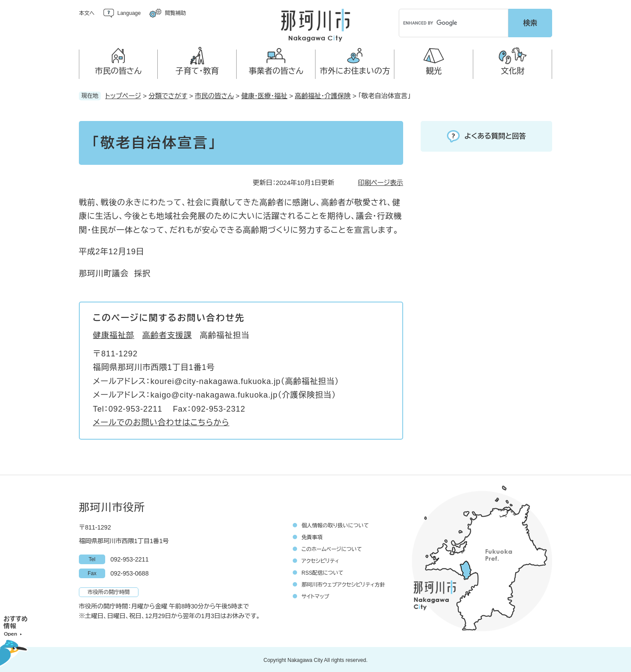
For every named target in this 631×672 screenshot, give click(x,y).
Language (129, 13)
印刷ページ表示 (381, 181)
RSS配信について (323, 572)
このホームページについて (332, 548)
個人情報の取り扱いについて (335, 524)
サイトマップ (315, 595)
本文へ (87, 13)
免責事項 (312, 536)
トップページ (123, 94)
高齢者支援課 (167, 334)
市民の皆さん (214, 94)
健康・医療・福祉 (264, 94)
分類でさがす (168, 94)
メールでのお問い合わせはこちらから (161, 421)
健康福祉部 (114, 334)
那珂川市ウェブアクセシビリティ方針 (343, 583)
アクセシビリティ (320, 560)
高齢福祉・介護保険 (323, 94)
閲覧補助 (175, 13)
